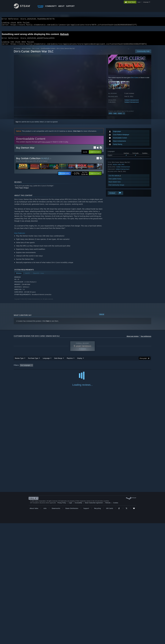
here (48, 324)
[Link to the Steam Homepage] (24, 8)
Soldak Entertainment (132, 103)
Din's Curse (36, 51)
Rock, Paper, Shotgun (22, 191)
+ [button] (124, 116)
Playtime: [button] (66, 368)
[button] (95, 155)
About (61, 6)
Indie (115, 116)
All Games (17, 51)
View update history (115, 181)
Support (86, 629)
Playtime (70, 361)
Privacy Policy (62, 624)
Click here (77, 134)
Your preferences (146, 339)
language (146, 2)
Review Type (19, 361)
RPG (110, 116)
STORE (41, 6)
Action (120, 116)
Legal (70, 624)
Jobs (45, 629)
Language (46, 361)
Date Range (58, 361)
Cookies (116, 624)
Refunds (108, 624)
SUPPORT (70, 6)
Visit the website (115, 178)
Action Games (26, 51)
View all (102, 317)
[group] (82, 368)
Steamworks (56, 629)
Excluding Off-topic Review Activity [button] (48, 368)
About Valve (34, 629)
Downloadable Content (48, 51)
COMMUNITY (51, 6)
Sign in (18, 125)
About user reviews (133, 339)
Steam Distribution (72, 629)
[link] (80, 176)
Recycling (98, 629)
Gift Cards (110, 629)
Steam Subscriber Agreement (94, 624)
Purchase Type (33, 361)
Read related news (115, 185)
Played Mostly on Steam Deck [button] (83, 368)
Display (80, 361)
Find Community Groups (116, 188)
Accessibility (78, 624)
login (139, 2)
